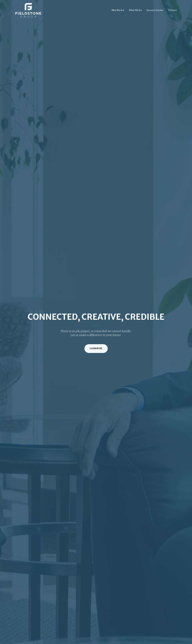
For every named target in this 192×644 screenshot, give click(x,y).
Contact (172, 10)
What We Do (135, 10)
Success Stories (155, 10)
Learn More (96, 348)
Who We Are (118, 10)
